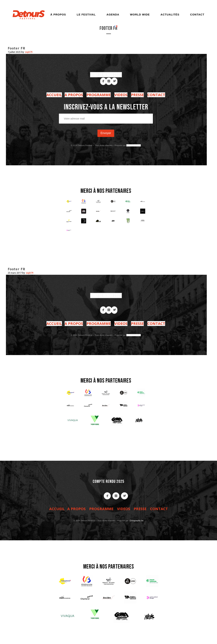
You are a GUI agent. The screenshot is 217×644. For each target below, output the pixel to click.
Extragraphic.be (134, 145)
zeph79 (29, 52)
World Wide (140, 14)
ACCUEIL (54, 95)
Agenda (113, 14)
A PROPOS (74, 95)
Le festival (86, 14)
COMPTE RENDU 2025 (106, 295)
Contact (197, 14)
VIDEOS (121, 95)
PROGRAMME (99, 95)
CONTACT (156, 95)
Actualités (170, 14)
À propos (58, 14)
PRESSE (137, 95)
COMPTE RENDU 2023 (106, 75)
